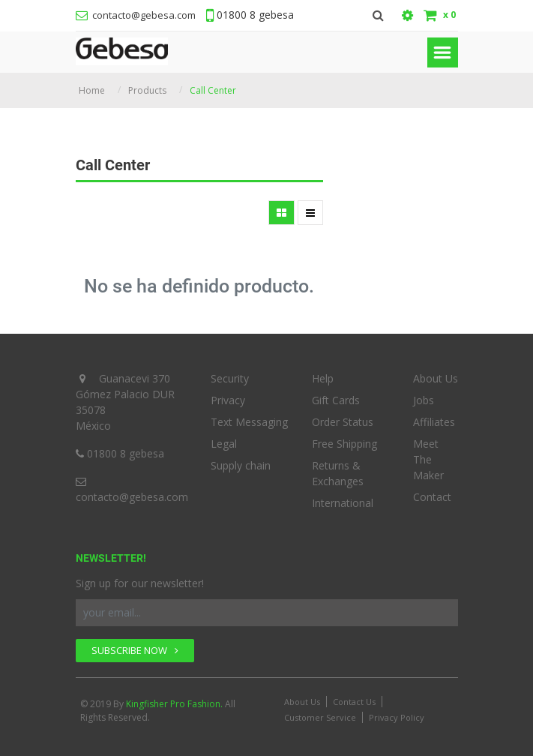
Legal (224, 444)
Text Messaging (249, 422)
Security (230, 378)
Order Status (343, 422)
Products (147, 90)
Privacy (228, 400)
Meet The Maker (428, 459)
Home (92, 90)
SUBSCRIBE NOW (135, 650)
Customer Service (320, 717)
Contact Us (354, 702)
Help (323, 378)
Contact (432, 497)
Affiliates (434, 422)
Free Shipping (344, 444)
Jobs (424, 400)
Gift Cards (336, 400)
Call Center (213, 90)
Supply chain (241, 465)
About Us (436, 378)
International (343, 503)
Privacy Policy (397, 717)
